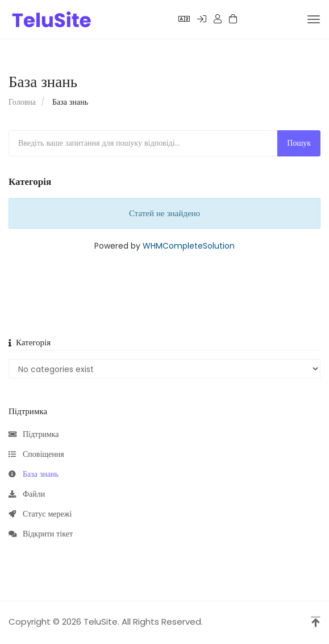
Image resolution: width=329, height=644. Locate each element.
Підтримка (34, 435)
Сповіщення (36, 455)
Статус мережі (40, 514)
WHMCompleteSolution (189, 246)
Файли (27, 494)
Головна (22, 102)
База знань (34, 474)
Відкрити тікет (41, 534)
